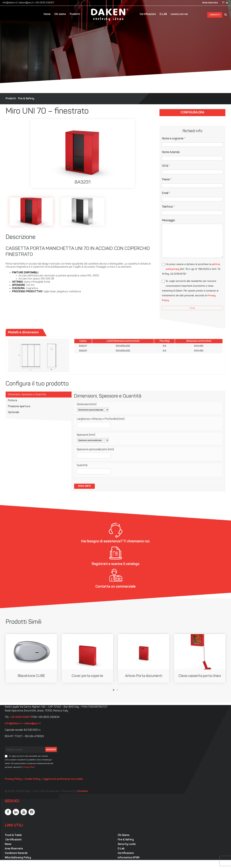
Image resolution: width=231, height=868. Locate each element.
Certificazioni (148, 14)
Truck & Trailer (13, 835)
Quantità (82, 465)
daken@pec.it (26, 3)
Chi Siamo (124, 835)
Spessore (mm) (86, 435)
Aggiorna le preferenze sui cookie (63, 779)
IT (223, 3)
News (8, 844)
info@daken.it (10, 3)
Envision (83, 791)
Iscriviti (51, 750)
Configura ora (192, 113)
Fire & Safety (26, 99)
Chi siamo (60, 14)
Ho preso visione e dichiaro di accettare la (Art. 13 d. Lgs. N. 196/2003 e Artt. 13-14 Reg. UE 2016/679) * (191, 269)
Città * (166, 166)
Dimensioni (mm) (87, 404)
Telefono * (168, 207)
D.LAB (163, 14)
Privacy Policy (28, 767)
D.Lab (121, 849)
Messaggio (168, 220)
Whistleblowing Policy (18, 858)
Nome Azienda (171, 152)
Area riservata (210, 3)
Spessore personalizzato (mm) (95, 450)
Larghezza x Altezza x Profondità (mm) (101, 419)
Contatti (215, 15)
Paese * (167, 180)
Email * (166, 193)
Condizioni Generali (16, 853)
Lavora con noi (179, 14)
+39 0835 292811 (44, 3)
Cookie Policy (32, 779)
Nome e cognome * (174, 139)
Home (47, 14)
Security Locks (127, 844)
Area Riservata (14, 849)
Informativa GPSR (129, 858)
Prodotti (75, 14)
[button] (114, 690)
